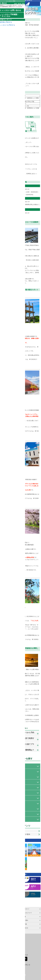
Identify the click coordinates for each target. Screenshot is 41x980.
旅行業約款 (24, 940)
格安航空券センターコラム (8, 943)
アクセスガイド (25, 924)
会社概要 (3, 932)
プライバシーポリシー (7, 936)
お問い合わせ (24, 943)
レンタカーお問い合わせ (13, 844)
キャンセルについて (26, 928)
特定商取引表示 (5, 940)
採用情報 (23, 932)
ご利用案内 (4, 928)
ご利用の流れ (24, 936)
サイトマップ (4, 947)
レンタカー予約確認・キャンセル (17, 849)
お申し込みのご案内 (6, 924)
